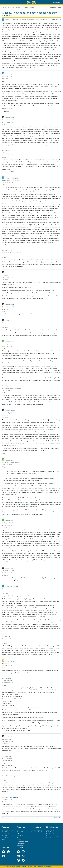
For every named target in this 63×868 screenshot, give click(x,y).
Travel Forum (11, 7)
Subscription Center (37, 834)
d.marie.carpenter (13, 776)
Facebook (18, 852)
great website (6, 514)
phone (8, 852)
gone (12, 74)
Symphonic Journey (52, 836)
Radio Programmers (52, 832)
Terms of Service (38, 867)
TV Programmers (51, 830)
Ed (12, 273)
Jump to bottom (56, 20)
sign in (56, 7)
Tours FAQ (20, 832)
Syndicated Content (52, 834)
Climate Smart (6, 838)
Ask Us (19, 834)
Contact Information (8, 830)
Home (4, 7)
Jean (10, 151)
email (3, 852)
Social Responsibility (8, 836)
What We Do (6, 832)
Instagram (23, 852)
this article (24, 504)
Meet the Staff (6, 834)
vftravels (13, 20)
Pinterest (18, 860)
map (3, 856)
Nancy (13, 118)
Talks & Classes (21, 836)
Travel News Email (37, 830)
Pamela (13, 411)
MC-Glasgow (14, 587)
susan (10, 251)
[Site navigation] (2, 2)
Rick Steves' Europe (31, 2)
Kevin (12, 342)
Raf (9, 637)
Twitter (23, 860)
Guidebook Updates (23, 842)
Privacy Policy (48, 867)
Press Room (50, 838)
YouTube (18, 856)
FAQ (18, 830)
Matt (12, 521)
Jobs (3, 840)
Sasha (13, 661)
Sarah (10, 679)
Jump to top (57, 818)
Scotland (19, 7)
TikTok (23, 856)
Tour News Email (37, 832)
